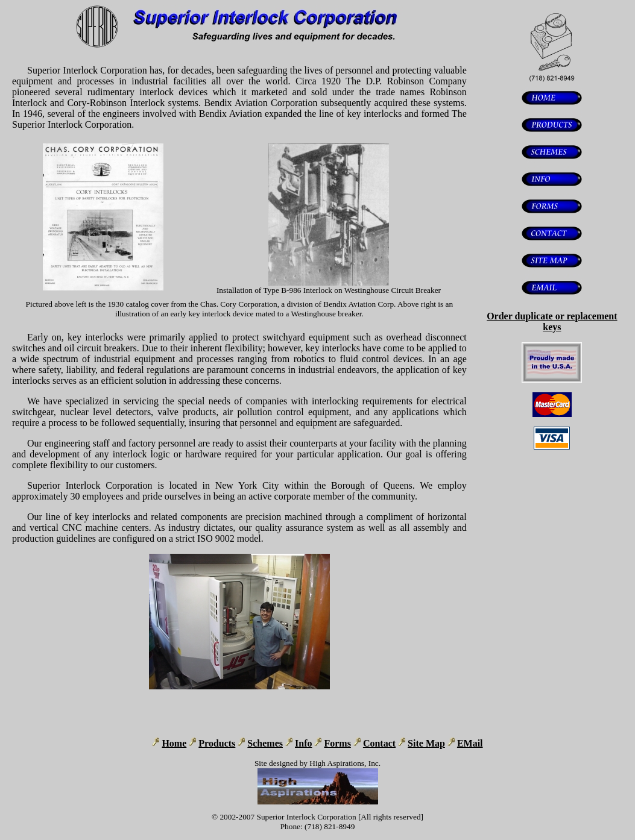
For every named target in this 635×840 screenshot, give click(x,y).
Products (217, 743)
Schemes (265, 743)
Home (174, 743)
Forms (337, 743)
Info (303, 743)
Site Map (426, 743)
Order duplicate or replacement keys (552, 321)
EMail (470, 743)
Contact (379, 743)
